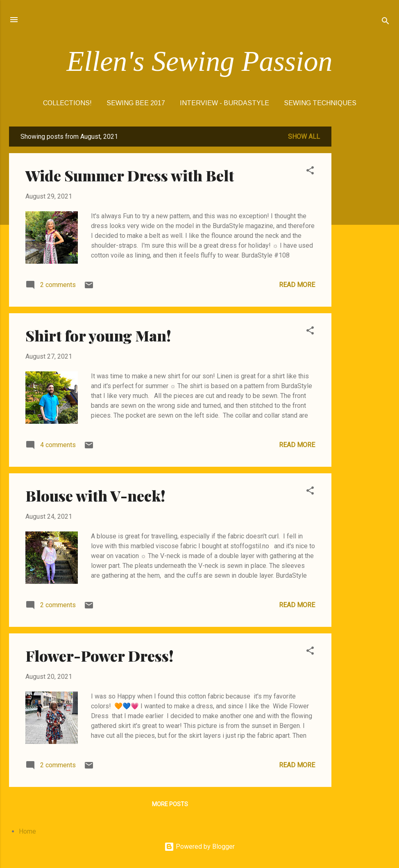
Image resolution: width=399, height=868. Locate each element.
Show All (304, 137)
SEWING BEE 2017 (136, 103)
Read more (297, 285)
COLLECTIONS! (67, 103)
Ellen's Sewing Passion (200, 61)
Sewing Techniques (320, 103)
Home (27, 831)
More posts (170, 804)
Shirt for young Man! (98, 335)
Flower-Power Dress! (100, 656)
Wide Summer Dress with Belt (130, 175)
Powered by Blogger (199, 847)
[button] (310, 172)
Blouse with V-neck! (95, 495)
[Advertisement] (364, 249)
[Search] (385, 22)
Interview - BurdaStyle (224, 103)
